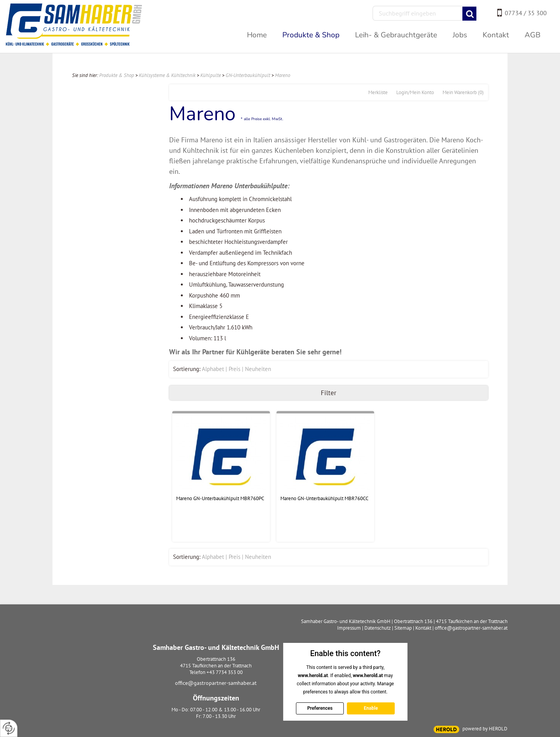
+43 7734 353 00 (225, 672)
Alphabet (213, 369)
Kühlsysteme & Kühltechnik (167, 75)
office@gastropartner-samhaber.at (216, 683)
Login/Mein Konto (415, 92)
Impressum (349, 628)
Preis (234, 369)
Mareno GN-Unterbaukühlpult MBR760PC (220, 498)
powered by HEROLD (485, 729)
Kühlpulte (211, 75)
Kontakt (423, 628)
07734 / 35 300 (526, 13)
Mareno (283, 75)
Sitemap (403, 628)
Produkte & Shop (117, 75)
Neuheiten (258, 369)
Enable (371, 708)
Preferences (319, 708)
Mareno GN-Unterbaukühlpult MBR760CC (324, 498)
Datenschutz (378, 628)
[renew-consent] (9, 728)
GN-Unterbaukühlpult (248, 75)
